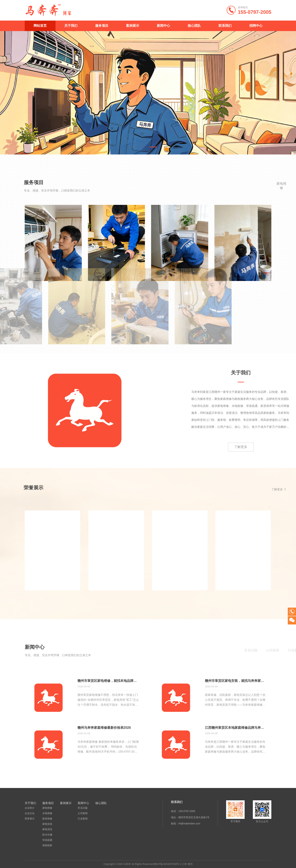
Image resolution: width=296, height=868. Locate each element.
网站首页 (40, 26)
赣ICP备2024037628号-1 (167, 864)
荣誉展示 (30, 819)
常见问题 (83, 808)
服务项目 (102, 26)
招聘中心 (256, 26)
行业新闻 (83, 819)
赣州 (190, 864)
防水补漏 (47, 835)
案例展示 (133, 26)
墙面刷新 (47, 845)
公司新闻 (83, 813)
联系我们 (225, 26)
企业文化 (30, 813)
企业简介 (30, 808)
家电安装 (47, 824)
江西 (184, 864)
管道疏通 (47, 840)
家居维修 (47, 819)
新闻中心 (163, 26)
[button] (133, 147)
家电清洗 (47, 829)
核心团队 (194, 26)
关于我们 (71, 26)
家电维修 (47, 808)
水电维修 (47, 813)
